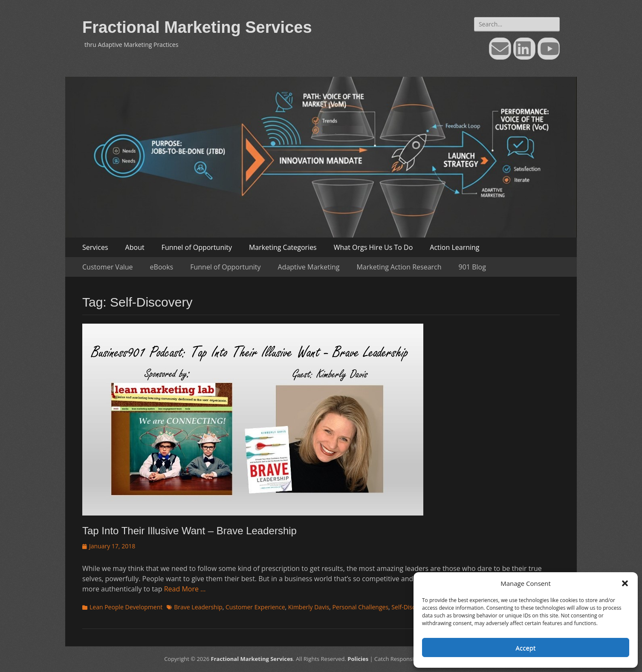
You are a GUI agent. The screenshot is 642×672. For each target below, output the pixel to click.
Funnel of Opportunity (197, 247)
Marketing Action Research (399, 267)
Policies (358, 659)
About (135, 247)
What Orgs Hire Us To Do (373, 247)
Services (95, 247)
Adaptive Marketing (309, 267)
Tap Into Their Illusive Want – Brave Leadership (189, 531)
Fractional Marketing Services (197, 27)
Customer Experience (255, 607)
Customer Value (108, 267)
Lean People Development (126, 607)
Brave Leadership (198, 607)
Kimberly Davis (309, 607)
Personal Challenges (360, 607)
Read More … (185, 589)
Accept (526, 648)
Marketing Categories (283, 247)
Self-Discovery (411, 607)
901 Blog (472, 267)
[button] (625, 583)
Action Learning (454, 247)
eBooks (162, 267)
